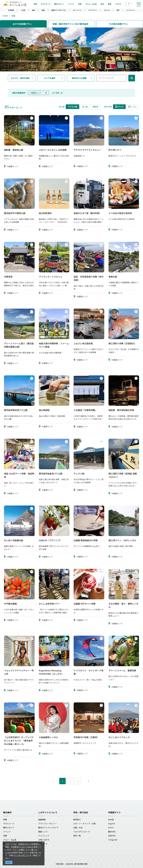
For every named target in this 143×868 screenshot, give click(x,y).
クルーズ (107, 10)
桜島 (43, 10)
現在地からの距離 (79, 78)
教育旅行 (77, 820)
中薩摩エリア (38, 93)
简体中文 (112, 836)
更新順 (95, 107)
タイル (119, 107)
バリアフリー (93, 10)
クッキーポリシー (22, 855)
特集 (5, 820)
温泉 (33, 10)
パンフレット (131, 10)
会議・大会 (78, 828)
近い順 (85, 107)
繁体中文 (112, 832)
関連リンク (43, 832)
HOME (5, 16)
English (112, 824)
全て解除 (57, 93)
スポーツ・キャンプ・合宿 (84, 824)
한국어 (111, 828)
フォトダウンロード (82, 832)
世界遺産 (11, 10)
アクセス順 (72, 107)
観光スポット (9, 828)
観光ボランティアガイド (48, 828)
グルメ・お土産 (10, 840)
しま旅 (23, 10)
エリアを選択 (50, 78)
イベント (7, 832)
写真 (118, 10)
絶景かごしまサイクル (59, 10)
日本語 (111, 820)
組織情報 (42, 820)
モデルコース (9, 824)
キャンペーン (77, 10)
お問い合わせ (44, 840)
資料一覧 (77, 836)
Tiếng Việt (113, 840)
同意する (9, 862)
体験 (13, 16)
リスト (133, 107)
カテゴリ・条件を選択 (20, 78)
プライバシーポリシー (48, 824)
